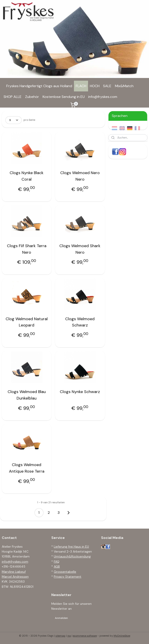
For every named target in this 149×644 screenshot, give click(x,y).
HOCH (95, 86)
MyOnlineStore (122, 636)
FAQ (57, 562)
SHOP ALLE (13, 97)
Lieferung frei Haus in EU (71, 547)
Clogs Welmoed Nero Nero (80, 176)
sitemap (60, 636)
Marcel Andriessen (15, 577)
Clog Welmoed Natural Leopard (27, 322)
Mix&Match (124, 86)
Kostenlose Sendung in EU (64, 97)
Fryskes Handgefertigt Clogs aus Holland (39, 86)
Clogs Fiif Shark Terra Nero (27, 249)
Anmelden (61, 618)
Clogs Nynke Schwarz (80, 392)
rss (69, 636)
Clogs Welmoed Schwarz (80, 322)
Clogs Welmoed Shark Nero (80, 249)
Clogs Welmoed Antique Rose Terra (27, 468)
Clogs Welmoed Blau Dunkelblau (27, 395)
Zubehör (32, 97)
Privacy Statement (68, 577)
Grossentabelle (65, 572)
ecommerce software (85, 636)
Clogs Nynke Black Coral (27, 176)
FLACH (81, 86)
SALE (107, 86)
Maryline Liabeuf (14, 572)
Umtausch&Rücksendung (72, 556)
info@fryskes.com (103, 97)
